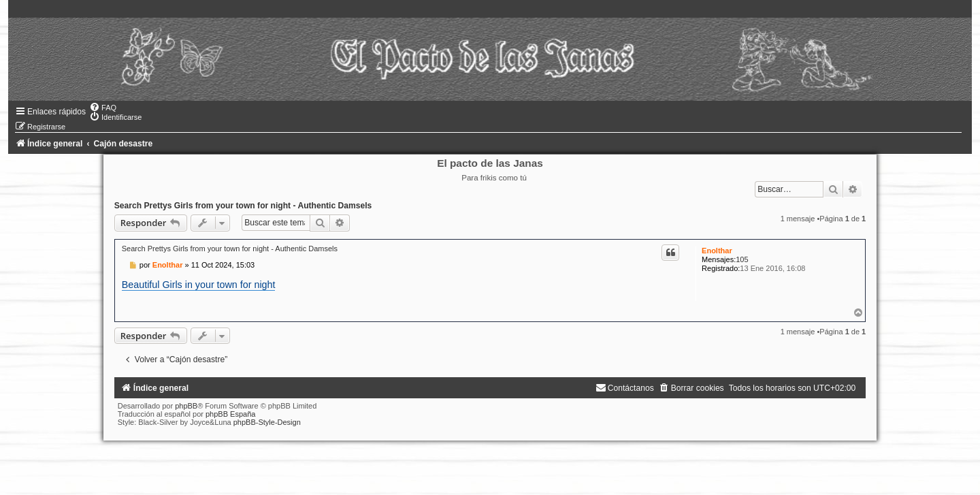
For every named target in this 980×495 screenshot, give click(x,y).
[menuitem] (103, 108)
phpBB (186, 406)
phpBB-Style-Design (267, 422)
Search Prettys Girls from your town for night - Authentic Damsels (243, 206)
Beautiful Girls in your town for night (199, 285)
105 (742, 259)
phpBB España (230, 414)
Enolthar (717, 251)
